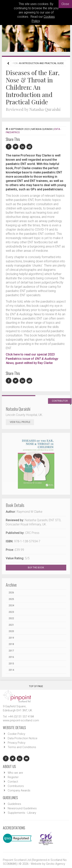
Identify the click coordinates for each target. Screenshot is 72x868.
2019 (11, 638)
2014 (11, 670)
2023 (11, 612)
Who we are (15, 773)
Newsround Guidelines (22, 808)
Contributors (16, 786)
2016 (11, 657)
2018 (11, 644)
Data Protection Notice (23, 738)
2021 (11, 625)
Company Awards (19, 790)
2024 (11, 605)
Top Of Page (36, 685)
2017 (11, 651)
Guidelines (14, 804)
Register (13, 777)
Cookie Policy (16, 734)
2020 (11, 631)
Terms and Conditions (22, 747)
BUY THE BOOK (39, 568)
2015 (11, 664)
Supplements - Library (22, 813)
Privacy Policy (17, 743)
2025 (11, 599)
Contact (13, 782)
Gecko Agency (56, 864)
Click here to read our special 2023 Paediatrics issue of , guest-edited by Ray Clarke (32, 359)
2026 (11, 593)
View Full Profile (22, 422)
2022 (11, 618)
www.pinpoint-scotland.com (21, 720)
